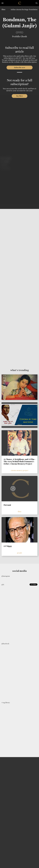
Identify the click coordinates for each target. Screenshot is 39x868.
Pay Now (20, 96)
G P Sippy (8, 546)
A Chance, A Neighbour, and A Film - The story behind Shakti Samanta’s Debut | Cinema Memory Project (19, 462)
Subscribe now (19, 67)
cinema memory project (20, 470)
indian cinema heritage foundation (24, 10)
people (20, 553)
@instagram (6, 576)
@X (3, 585)
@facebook (5, 644)
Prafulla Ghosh (19, 36)
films (3, 10)
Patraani (7, 505)
